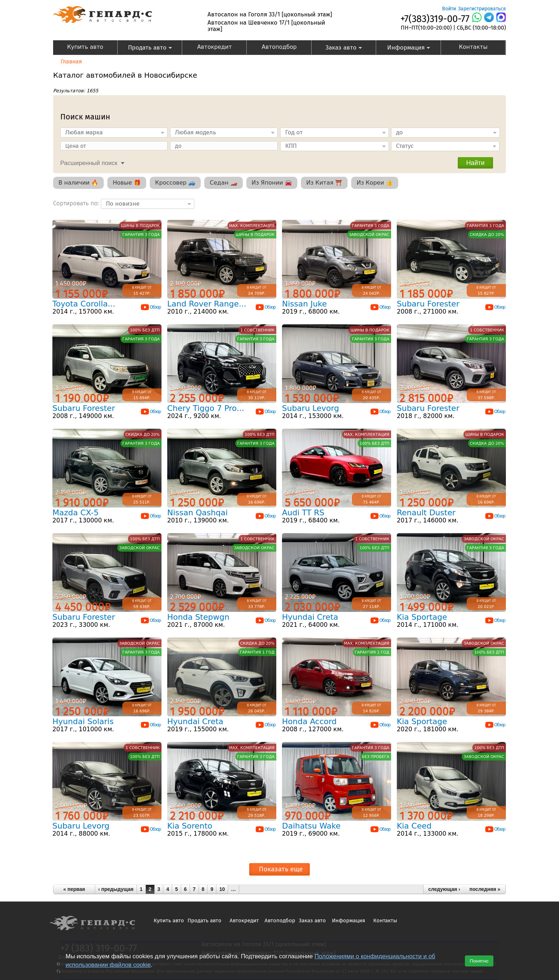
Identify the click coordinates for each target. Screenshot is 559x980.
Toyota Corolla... (84, 304)
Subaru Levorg (311, 408)
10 (222, 889)
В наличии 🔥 (78, 183)
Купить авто (85, 47)
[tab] (91, 162)
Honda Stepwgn (198, 617)
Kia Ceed (414, 826)
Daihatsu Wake (311, 826)
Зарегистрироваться (482, 9)
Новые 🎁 (127, 183)
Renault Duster (426, 513)
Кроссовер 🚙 (175, 183)
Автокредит (214, 47)
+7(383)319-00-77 (435, 19)
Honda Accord (309, 721)
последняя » (485, 889)
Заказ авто (337, 48)
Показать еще (281, 869)
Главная (71, 61)
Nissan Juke (304, 304)
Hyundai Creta (310, 617)
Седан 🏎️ (223, 183)
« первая (74, 889)
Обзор (150, 307)
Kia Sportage (422, 617)
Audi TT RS (303, 513)
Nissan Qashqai (198, 513)
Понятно (479, 961)
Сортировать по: (77, 203)
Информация (403, 48)
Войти (449, 9)
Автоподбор (279, 47)
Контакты (473, 47)
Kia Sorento (190, 826)
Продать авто (145, 48)
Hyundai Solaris (83, 721)
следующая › (444, 889)
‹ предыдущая (116, 889)
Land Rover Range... (207, 304)
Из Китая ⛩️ (324, 183)
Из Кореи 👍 (375, 183)
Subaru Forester (428, 304)
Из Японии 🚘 (272, 183)
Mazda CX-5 (76, 513)
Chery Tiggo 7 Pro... (206, 408)
